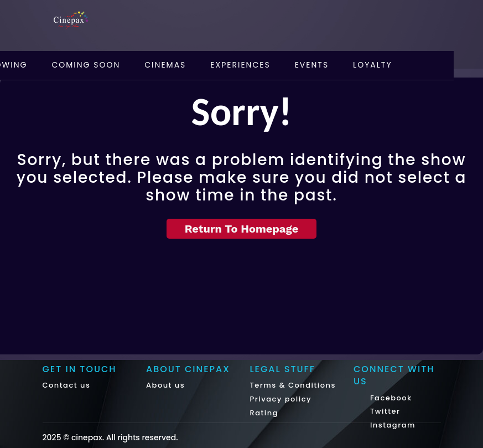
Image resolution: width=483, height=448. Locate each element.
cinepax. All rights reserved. (125, 437)
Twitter (384, 411)
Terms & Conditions (293, 385)
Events (312, 65)
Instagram (391, 425)
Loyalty (372, 65)
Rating (264, 413)
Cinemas (165, 65)
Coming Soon (86, 65)
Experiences (240, 65)
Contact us (67, 385)
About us (165, 385)
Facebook (390, 398)
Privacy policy (281, 399)
